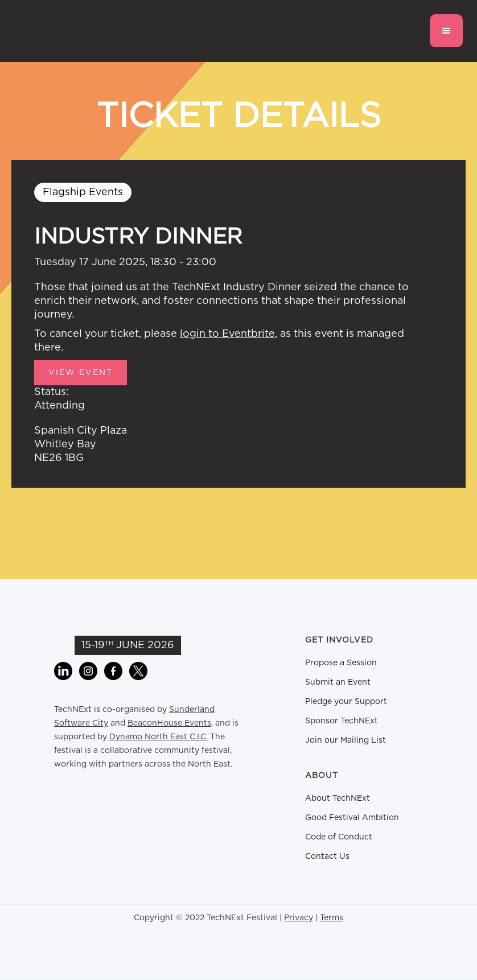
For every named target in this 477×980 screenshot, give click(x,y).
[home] (71, 31)
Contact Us (327, 857)
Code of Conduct (339, 837)
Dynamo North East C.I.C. (159, 737)
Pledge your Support (346, 702)
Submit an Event (338, 682)
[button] (446, 31)
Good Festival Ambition (352, 818)
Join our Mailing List (346, 740)
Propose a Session (341, 663)
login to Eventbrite (227, 334)
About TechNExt (338, 798)
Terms (332, 918)
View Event (81, 373)
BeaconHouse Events (169, 723)
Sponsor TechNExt (342, 721)
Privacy (299, 918)
